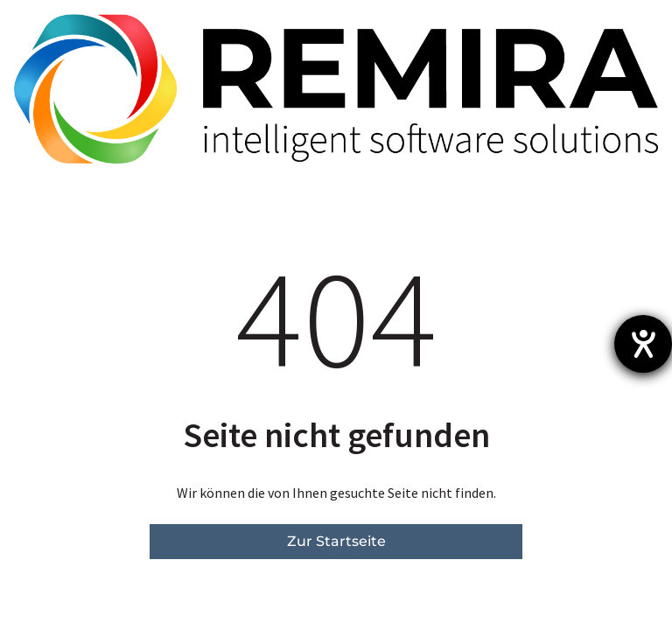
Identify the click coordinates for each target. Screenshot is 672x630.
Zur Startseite (336, 541)
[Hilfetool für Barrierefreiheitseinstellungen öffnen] (643, 344)
